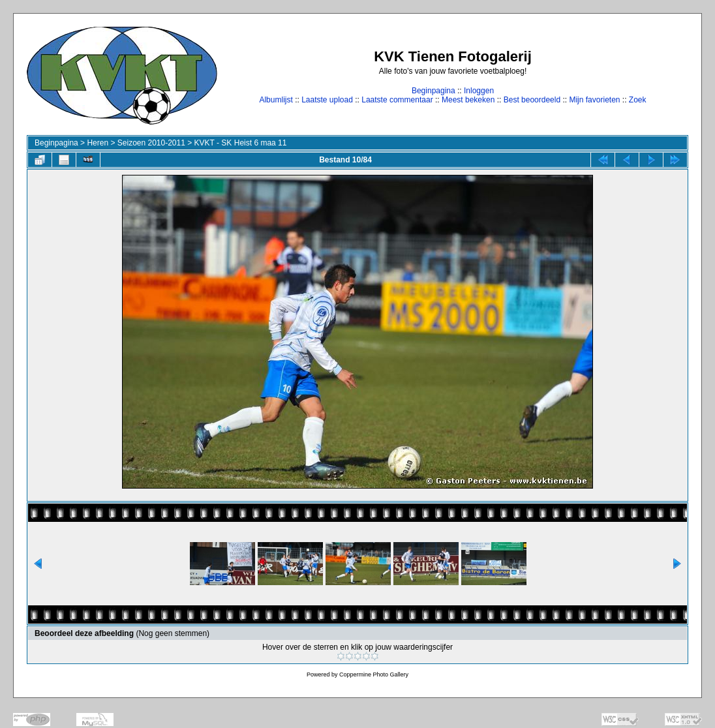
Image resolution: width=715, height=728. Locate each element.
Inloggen (479, 91)
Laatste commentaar (397, 100)
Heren (98, 143)
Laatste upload (327, 100)
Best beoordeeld (532, 100)
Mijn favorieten (594, 100)
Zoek (638, 100)
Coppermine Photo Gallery (374, 675)
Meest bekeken (468, 100)
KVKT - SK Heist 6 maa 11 (241, 143)
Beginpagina (434, 91)
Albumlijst (276, 100)
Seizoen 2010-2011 (151, 143)
